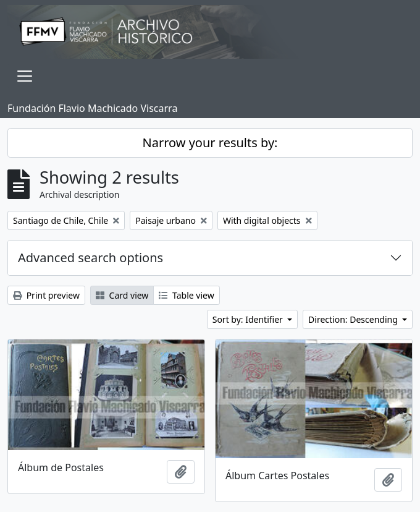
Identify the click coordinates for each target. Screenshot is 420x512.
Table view (186, 295)
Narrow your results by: (210, 143)
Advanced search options (90, 258)
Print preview (46, 295)
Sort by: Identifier (249, 319)
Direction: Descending (354, 319)
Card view (122, 295)
